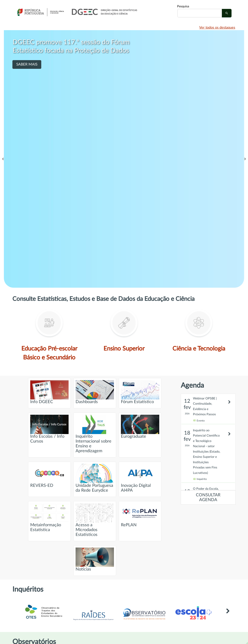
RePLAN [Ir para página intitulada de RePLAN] (140, 515)
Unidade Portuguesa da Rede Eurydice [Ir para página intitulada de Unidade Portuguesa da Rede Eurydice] (95, 478)
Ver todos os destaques (217, 28)
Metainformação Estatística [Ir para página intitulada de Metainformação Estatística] (49, 518)
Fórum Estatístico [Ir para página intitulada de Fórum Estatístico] (140, 392)
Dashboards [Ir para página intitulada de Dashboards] (95, 392)
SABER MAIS (27, 64)
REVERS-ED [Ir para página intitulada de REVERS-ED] (49, 476)
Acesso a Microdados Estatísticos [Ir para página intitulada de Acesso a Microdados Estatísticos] (95, 520)
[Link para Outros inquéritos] (228, 617)
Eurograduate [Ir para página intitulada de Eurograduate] (140, 427)
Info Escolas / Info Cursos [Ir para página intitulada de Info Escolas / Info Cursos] (49, 429)
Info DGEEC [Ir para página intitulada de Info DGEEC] (49, 392)
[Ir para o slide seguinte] (245, 159)
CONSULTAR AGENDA (208, 497)
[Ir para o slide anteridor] (3, 159)
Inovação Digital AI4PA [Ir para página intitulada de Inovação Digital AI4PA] (140, 478)
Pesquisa (183, 6)
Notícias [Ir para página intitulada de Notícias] (95, 559)
